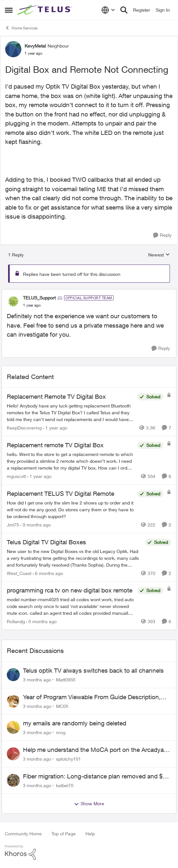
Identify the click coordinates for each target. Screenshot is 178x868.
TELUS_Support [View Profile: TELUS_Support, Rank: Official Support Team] (39, 298)
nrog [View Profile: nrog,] (61, 732)
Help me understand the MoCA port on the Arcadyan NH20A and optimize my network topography (95, 750)
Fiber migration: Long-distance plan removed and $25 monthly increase (96, 776)
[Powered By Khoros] (89, 852)
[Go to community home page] (45, 10)
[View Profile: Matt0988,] (13, 675)
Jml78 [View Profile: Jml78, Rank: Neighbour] (13, 525)
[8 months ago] (41, 621)
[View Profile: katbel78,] (13, 780)
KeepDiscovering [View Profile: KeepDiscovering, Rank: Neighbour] (24, 428)
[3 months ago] (37, 680)
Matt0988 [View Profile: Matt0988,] (66, 680)
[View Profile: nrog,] (13, 727)
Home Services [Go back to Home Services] (21, 28)
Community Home (23, 834)
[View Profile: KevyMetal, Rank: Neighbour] (13, 49)
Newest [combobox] (159, 255)
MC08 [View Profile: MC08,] (62, 706)
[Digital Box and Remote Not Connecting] (32, 305)
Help (90, 834)
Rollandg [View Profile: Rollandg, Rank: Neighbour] (16, 621)
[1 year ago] (55, 428)
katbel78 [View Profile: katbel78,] (65, 785)
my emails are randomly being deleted (75, 723)
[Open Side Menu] (9, 10)
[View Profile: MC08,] (13, 701)
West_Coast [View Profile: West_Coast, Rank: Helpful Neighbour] (19, 573)
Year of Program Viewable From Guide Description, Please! (92, 697)
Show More (89, 804)
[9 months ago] (36, 525)
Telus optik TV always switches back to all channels (93, 670)
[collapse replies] (89, 292)
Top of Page (64, 834)
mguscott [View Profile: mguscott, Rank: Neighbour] (16, 476)
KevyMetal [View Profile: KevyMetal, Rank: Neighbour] (35, 46)
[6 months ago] (48, 573)
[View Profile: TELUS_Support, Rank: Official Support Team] (13, 301)
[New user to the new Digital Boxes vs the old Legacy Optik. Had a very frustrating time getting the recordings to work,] (74, 558)
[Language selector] (108, 10)
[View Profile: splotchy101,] (13, 754)
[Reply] (162, 235)
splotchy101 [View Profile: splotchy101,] (68, 759)
